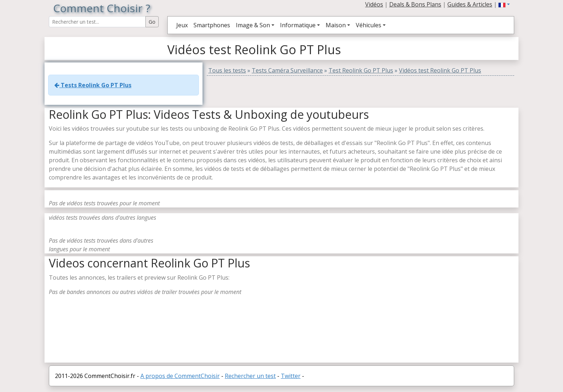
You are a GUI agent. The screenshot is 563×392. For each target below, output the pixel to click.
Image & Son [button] (253, 25)
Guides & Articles (470, 4)
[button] (504, 4)
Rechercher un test (250, 376)
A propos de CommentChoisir (180, 376)
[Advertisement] (420, 312)
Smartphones (212, 25)
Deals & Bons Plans (415, 4)
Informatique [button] (298, 25)
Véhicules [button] (369, 25)
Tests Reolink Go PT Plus (93, 85)
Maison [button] (336, 25)
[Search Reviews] (97, 22)
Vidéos (374, 4)
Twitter (291, 376)
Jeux (182, 25)
